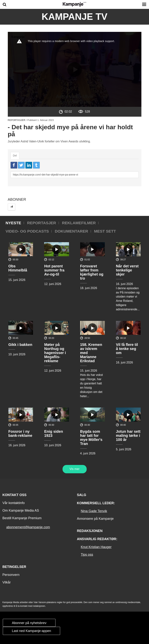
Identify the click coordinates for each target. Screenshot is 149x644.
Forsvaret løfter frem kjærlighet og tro (92, 272)
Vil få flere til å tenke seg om (127, 349)
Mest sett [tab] (105, 231)
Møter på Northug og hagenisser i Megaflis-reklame (55, 353)
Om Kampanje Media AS (21, 510)
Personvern (11, 575)
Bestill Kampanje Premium (22, 518)
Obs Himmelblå (18, 268)
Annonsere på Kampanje (95, 519)
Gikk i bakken (20, 345)
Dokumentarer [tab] (71, 231)
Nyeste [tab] (13, 223)
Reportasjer (17, 120)
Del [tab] (15, 156)
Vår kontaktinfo (14, 503)
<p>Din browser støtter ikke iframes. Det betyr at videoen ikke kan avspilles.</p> (75, 69)
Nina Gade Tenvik (94, 511)
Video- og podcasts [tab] (27, 231)
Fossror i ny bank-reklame (20, 433)
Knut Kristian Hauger (96, 547)
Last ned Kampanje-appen (31, 631)
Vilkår (7, 582)
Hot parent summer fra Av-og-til (54, 270)
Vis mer (75, 469)
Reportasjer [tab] (42, 223)
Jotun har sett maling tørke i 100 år (128, 436)
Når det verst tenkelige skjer (127, 270)
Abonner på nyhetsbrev (29, 623)
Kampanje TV (74, 17)
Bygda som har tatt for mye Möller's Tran (91, 438)
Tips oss (87, 555)
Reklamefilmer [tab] (79, 223)
